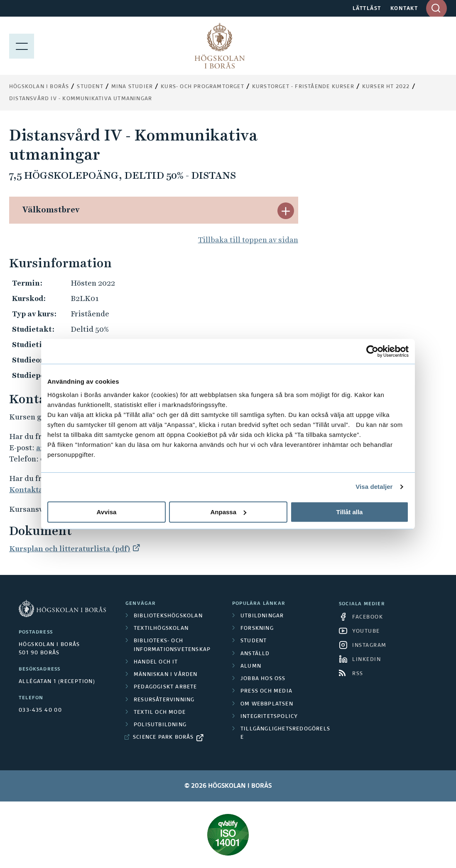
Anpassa (228, 512)
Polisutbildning (160, 725)
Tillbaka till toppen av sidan (248, 240)
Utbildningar (262, 616)
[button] (286, 211)
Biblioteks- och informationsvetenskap (172, 645)
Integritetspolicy (269, 717)
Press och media (266, 691)
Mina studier (132, 87)
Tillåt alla (350, 512)
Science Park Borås (163, 737)
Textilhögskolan (161, 629)
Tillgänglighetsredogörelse (285, 733)
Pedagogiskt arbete (165, 687)
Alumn (251, 666)
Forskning (257, 629)
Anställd (255, 654)
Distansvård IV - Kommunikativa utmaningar (81, 99)
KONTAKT (404, 9)
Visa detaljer (374, 487)
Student (90, 87)
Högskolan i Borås (39, 87)
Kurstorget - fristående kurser (303, 87)
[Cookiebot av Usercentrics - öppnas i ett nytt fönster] (372, 351)
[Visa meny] (22, 46)
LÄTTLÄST (367, 9)
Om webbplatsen (267, 704)
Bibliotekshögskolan (168, 616)
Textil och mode (160, 713)
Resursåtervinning (164, 700)
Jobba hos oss (263, 679)
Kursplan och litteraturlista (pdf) (70, 549)
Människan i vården (166, 675)
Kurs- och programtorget (202, 87)
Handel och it (156, 662)
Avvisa (107, 512)
